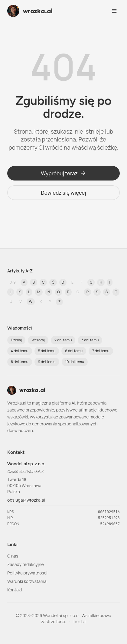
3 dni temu (90, 340)
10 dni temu (75, 362)
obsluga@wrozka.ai (26, 500)
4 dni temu (20, 351)
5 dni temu (47, 351)
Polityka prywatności (27, 573)
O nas (13, 556)
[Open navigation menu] (114, 11)
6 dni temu (74, 351)
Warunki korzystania (27, 581)
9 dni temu (47, 362)
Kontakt (15, 590)
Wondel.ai (35, 472)
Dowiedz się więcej (63, 193)
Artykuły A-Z (20, 271)
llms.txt (80, 622)
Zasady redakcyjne (26, 564)
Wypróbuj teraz (63, 173)
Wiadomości (20, 328)
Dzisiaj (16, 340)
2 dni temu (63, 340)
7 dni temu (101, 351)
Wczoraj (38, 340)
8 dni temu (20, 362)
